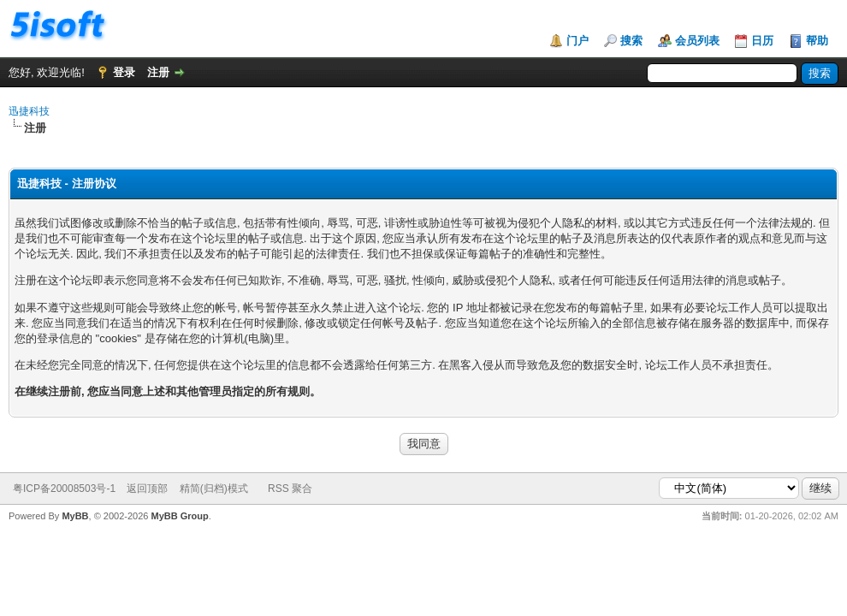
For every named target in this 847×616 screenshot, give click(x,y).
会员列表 (697, 41)
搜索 (631, 41)
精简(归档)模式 (214, 489)
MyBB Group (179, 516)
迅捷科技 (29, 111)
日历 (762, 41)
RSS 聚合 (290, 489)
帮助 (817, 41)
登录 (124, 72)
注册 (158, 72)
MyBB (75, 516)
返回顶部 (147, 489)
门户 (577, 41)
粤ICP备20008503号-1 (64, 489)
